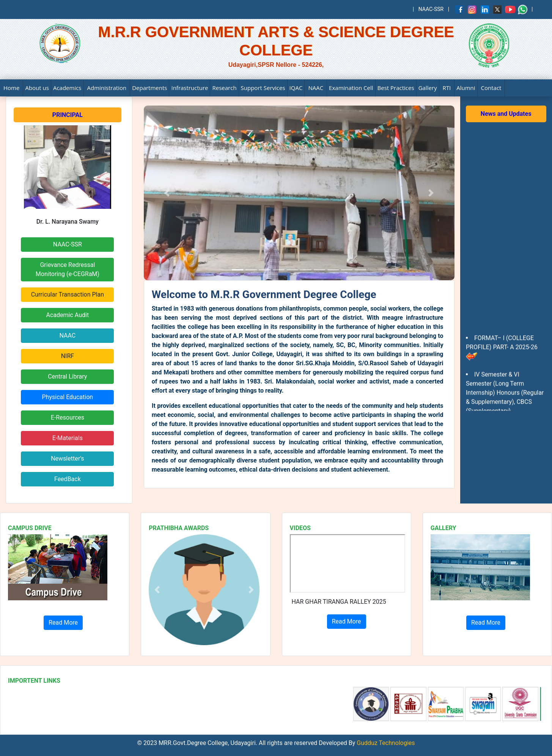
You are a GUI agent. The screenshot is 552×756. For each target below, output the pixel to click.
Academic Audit (68, 315)
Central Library (67, 376)
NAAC (316, 88)
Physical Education (68, 397)
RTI (447, 88)
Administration (107, 88)
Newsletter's (67, 458)
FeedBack (68, 479)
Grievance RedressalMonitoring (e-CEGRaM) (68, 269)
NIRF (68, 356)
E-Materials (68, 438)
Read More (63, 623)
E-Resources (68, 417)
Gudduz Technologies (385, 743)
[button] (157, 589)
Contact (491, 88)
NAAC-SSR (431, 9)
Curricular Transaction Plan (68, 294)
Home (11, 88)
